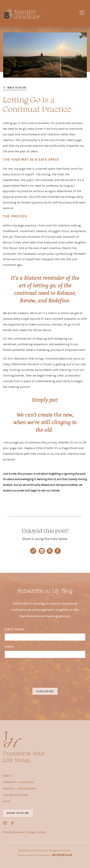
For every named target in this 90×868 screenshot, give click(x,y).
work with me (18, 813)
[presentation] (45, 673)
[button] (82, 13)
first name (14, 629)
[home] (37, 13)
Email (10, 647)
